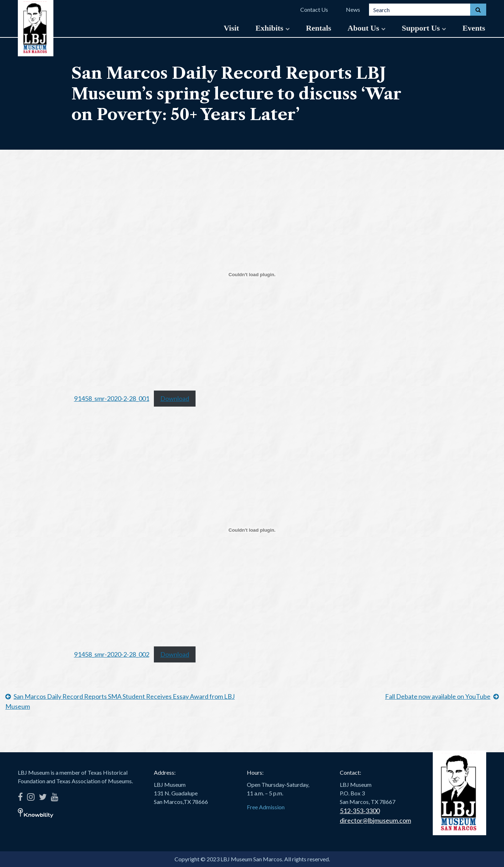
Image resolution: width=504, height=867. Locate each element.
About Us (367, 28)
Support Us (424, 28)
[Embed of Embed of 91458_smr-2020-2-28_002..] (252, 530)
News (353, 9)
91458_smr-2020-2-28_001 (112, 398)
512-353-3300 (360, 811)
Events (474, 28)
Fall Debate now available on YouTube (438, 696)
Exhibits (272, 28)
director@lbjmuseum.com (375, 820)
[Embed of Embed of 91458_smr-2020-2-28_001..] (252, 274)
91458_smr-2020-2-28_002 (112, 654)
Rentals (319, 28)
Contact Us (314, 9)
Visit (231, 28)
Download (175, 398)
